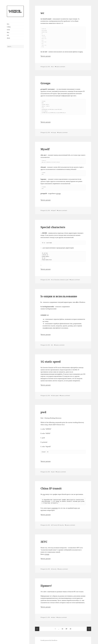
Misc (8, 32)
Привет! (46, 586)
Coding (9, 27)
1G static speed (51, 362)
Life (8, 35)
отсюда (47, 554)
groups (59, 193)
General (62, 280)
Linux (8, 30)
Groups (45, 83)
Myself (45, 149)
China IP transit (51, 488)
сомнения (54, 508)
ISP (58, 525)
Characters (57, 280)
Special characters (53, 227)
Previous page (37, 629)
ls (65, 280)
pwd (67, 280)
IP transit (55, 525)
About (8, 38)
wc (42, 13)
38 (71, 628)
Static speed (55, 396)
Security (62, 525)
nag (44, 494)
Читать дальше (46, 56)
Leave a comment (61, 67)
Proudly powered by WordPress (49, 640)
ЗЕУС (44, 542)
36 (63, 628)
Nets (8, 24)
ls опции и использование (59, 296)
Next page (89, 629)
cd (53, 280)
